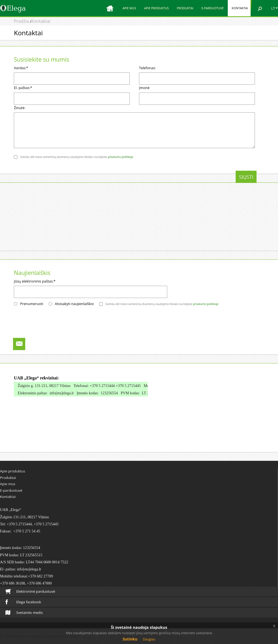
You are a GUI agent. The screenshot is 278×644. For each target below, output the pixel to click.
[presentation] (55, 181)
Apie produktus (156, 8)
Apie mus (129, 8)
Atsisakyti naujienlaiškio (74, 304)
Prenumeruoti (32, 304)
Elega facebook (23, 602)
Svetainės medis (24, 613)
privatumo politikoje (121, 157)
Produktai (185, 8)
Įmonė (144, 88)
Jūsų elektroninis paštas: (35, 281)
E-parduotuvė (212, 8)
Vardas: (21, 68)
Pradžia (21, 21)
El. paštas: (23, 88)
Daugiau (149, 639)
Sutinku (130, 639)
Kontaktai (240, 8)
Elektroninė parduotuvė (30, 591)
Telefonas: (147, 68)
